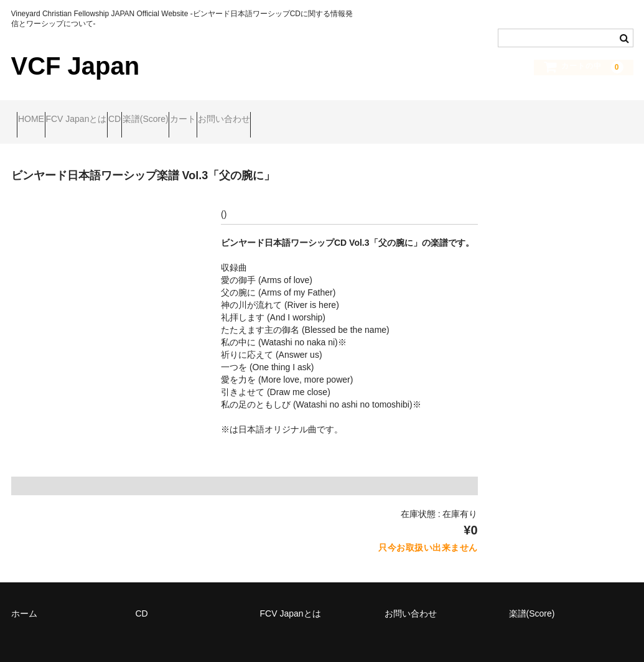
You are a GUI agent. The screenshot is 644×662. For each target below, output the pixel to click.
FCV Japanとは (106, 113)
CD (168, 113)
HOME (37, 113)
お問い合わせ (350, 113)
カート (285, 113)
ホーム (24, 596)
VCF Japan (76, 66)
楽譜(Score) (223, 113)
